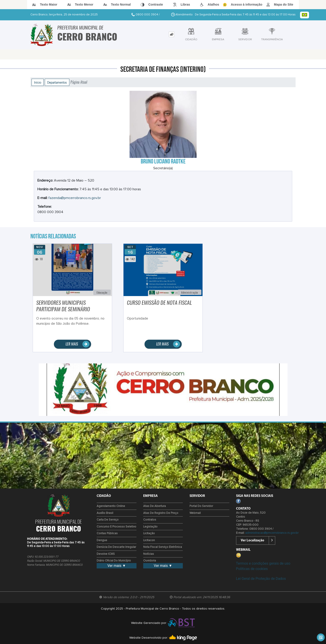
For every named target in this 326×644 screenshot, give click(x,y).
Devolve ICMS (106, 554)
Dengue (102, 540)
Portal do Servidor (201, 506)
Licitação (149, 533)
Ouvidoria (150, 561)
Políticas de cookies (252, 569)
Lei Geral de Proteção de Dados (261, 579)
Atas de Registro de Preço (161, 513)
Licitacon (149, 540)
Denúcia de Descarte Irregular (116, 547)
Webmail (195, 513)
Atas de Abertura (154, 506)
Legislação (150, 527)
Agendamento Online (111, 506)
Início (38, 82)
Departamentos (57, 82)
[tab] (172, 34)
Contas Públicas (107, 533)
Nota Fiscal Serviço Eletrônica (163, 547)
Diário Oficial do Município (114, 561)
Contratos (150, 520)
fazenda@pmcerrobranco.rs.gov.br (75, 198)
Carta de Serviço (108, 520)
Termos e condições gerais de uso (263, 563)
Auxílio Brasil (105, 513)
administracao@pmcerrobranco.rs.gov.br (272, 533)
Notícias (149, 554)
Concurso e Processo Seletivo (116, 527)
